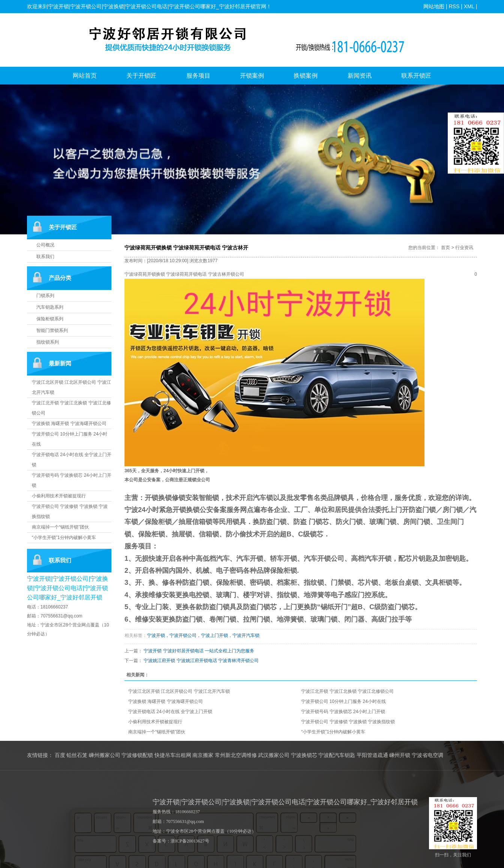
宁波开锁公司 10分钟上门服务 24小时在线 (343, 701)
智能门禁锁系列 (52, 330)
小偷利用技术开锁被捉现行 (59, 496)
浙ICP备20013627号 (190, 841)
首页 (445, 248)
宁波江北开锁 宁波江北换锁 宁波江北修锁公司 (347, 691)
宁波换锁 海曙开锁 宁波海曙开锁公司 (69, 423)
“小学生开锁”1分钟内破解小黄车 (64, 538)
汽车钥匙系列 (50, 307)
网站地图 (434, 6)
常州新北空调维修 (236, 755)
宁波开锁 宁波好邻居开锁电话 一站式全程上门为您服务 (199, 651)
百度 (60, 755)
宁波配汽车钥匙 (337, 755)
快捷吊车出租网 (173, 755)
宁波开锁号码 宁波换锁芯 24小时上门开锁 (343, 712)
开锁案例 (252, 76)
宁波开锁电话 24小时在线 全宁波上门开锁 (170, 712)
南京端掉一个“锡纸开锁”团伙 (60, 527)
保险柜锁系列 (50, 319)
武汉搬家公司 (274, 755)
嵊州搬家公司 (105, 755)
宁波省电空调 (427, 755)
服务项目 (198, 76)
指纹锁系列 (48, 342)
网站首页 (85, 76)
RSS (454, 6)
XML (469, 6)
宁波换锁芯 (304, 755)
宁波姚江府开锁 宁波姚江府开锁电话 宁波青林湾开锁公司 (201, 661)
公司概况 (45, 245)
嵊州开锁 (400, 755)
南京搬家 (203, 755)
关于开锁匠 (141, 76)
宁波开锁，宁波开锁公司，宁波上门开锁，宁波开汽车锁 (203, 635)
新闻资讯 (360, 76)
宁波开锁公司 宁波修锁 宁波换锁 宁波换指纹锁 (348, 722)
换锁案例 (306, 76)
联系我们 (45, 257)
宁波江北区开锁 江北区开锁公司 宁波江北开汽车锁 (179, 691)
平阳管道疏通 (372, 755)
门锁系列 (45, 296)
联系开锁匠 (416, 76)
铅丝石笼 (77, 755)
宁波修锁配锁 (137, 755)
